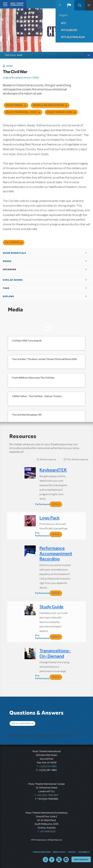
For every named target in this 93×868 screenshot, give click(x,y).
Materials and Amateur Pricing (49, 105)
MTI (64, 23)
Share (10, 66)
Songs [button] (7, 261)
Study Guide (51, 607)
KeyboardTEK (53, 470)
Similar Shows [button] (13, 280)
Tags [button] (6, 288)
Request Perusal (15, 105)
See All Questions (21, 723)
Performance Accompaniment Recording (56, 553)
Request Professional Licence (22, 112)
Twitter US (59, 860)
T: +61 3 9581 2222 (47, 832)
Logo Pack (49, 518)
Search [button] (80, 5)
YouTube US (45, 860)
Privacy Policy (59, 852)
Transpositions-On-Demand (55, 653)
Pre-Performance (78, 459)
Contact (72, 852)
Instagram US (66, 860)
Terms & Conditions (42, 852)
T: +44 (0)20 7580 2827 (46, 795)
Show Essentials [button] (14, 253)
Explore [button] (8, 296)
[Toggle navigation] (4, 4)
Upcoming (10, 269)
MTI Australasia (73, 37)
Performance (48, 459)
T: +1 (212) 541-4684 (47, 766)
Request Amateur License (60, 112)
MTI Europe (69, 30)
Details (56, 504)
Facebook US (52, 860)
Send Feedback (81, 859)
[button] (69, 5)
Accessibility (84, 852)
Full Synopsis (12, 242)
